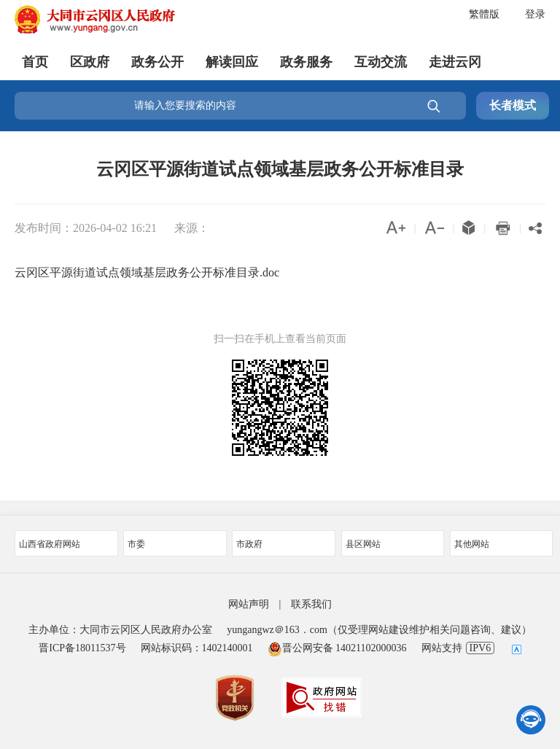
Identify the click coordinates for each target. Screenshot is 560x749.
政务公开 (157, 62)
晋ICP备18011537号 (82, 648)
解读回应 (232, 62)
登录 (535, 14)
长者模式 (513, 105)
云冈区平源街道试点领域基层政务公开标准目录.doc (147, 272)
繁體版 (484, 14)
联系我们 (311, 604)
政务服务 (306, 62)
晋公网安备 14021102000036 (337, 648)
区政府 (90, 62)
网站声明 (249, 604)
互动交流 (381, 62)
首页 (35, 62)
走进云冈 (455, 62)
